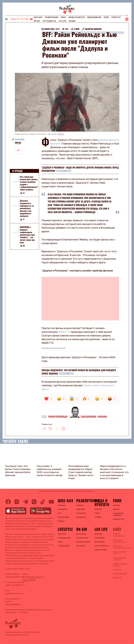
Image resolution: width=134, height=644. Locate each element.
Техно (60, 542)
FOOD (106, 17)
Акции (72, 21)
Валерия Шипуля (93, 29)
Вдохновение (94, 17)
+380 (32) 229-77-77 (15, 577)
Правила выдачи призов (120, 565)
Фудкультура (119, 519)
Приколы (80, 505)
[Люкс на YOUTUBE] (22, 19)
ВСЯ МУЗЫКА (81, 534)
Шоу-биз (38, 17)
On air (37, 21)
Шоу (59, 513)
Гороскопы (81, 513)
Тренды (98, 517)
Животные (81, 509)
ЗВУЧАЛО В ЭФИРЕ (83, 542)
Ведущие (98, 534)
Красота (98, 509)
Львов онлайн (101, 550)
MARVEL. (61, 134)
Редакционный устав (120, 553)
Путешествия (64, 546)
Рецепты (117, 505)
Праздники (81, 517)
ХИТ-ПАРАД (81, 546)
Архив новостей (120, 574)
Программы (100, 538)
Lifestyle (116, 17)
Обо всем (62, 534)
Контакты (117, 570)
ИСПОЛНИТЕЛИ (82, 538)
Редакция (117, 578)
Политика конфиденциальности (121, 547)
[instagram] (17, 502)
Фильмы (102, 417)
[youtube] (51, 502)
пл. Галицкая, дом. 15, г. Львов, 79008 (34, 578)
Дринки (116, 509)
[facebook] (50, 429)
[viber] (63, 429)
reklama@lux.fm (13, 604)
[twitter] (57, 429)
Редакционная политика (119, 559)
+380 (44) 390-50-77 (15, 585)
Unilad (18, 143)
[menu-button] (6, 19)
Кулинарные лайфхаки (118, 514)
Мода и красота (77, 17)
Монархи (62, 505)
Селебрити (62, 509)
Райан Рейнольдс (58, 417)
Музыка (61, 521)
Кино (63, 17)
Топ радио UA (49, 21)
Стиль (97, 513)
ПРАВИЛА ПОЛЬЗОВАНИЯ (119, 535)
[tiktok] (43, 502)
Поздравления (64, 538)
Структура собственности (120, 541)
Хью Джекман (89, 417)
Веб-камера (99, 542)
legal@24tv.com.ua (14, 593)
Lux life (62, 21)
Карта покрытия (102, 546)
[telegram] (44, 429)
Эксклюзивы (63, 517)
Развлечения (51, 17)
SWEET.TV (64, 332)
